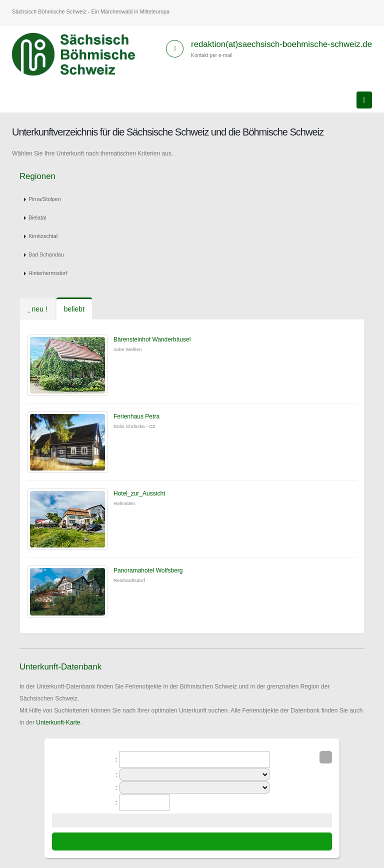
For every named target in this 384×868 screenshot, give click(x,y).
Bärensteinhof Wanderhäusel (152, 339)
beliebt (74, 309)
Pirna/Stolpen (45, 199)
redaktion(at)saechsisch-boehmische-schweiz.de (281, 44)
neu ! (37, 309)
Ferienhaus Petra (136, 416)
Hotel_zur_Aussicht (139, 493)
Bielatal (37, 217)
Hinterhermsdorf (48, 273)
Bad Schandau (46, 254)
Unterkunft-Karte (58, 722)
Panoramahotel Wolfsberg (148, 570)
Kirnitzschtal (43, 236)
